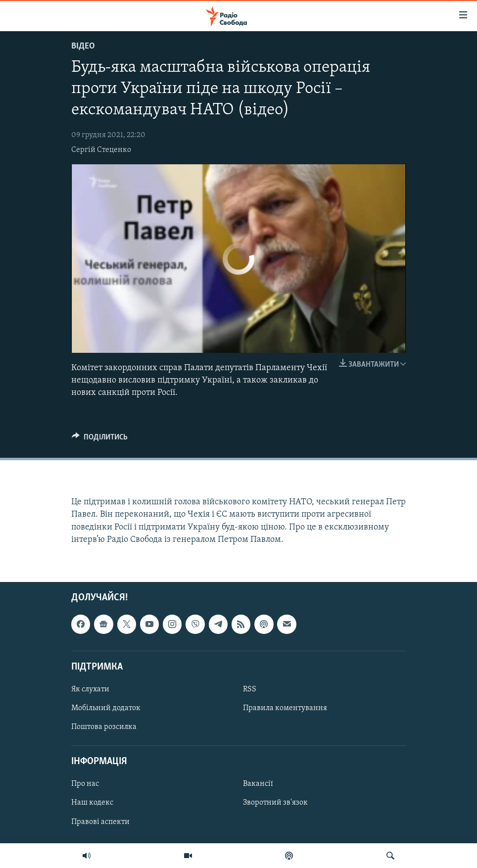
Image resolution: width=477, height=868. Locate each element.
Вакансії (258, 784)
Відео (83, 46)
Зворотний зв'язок (275, 803)
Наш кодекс (92, 803)
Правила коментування (285, 708)
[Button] (100, 439)
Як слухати (90, 689)
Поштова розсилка (104, 727)
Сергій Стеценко (101, 150)
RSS (250, 689)
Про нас (85, 784)
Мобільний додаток (106, 708)
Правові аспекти (100, 822)
